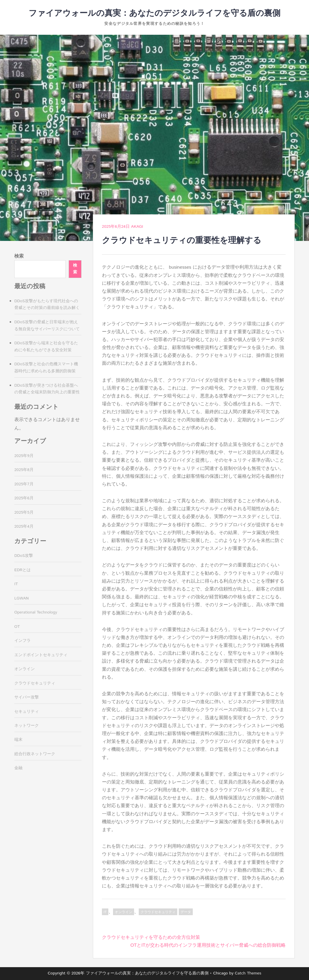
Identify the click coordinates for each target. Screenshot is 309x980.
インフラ (22, 641)
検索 (19, 256)
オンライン (124, 912)
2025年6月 (24, 498)
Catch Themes (248, 973)
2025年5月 (24, 512)
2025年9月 (24, 456)
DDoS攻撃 (24, 556)
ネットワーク (27, 726)
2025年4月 (24, 527)
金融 (18, 768)
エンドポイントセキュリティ (41, 655)
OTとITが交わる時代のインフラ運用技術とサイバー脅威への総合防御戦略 (208, 945)
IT (105, 912)
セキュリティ (27, 712)
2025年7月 (24, 484)
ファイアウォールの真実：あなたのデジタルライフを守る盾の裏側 (154, 13)
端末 (18, 740)
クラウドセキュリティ (158, 912)
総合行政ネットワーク (35, 754)
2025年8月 (24, 470)
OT (17, 627)
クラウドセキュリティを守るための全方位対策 (151, 938)
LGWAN (21, 598)
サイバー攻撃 (27, 697)
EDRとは (22, 570)
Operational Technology (36, 612)
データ (186, 912)
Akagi (137, 227)
